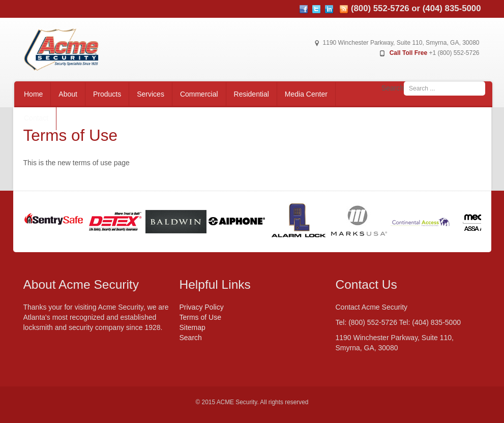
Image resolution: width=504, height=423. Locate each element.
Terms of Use (200, 317)
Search (393, 88)
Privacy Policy (202, 307)
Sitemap (192, 327)
